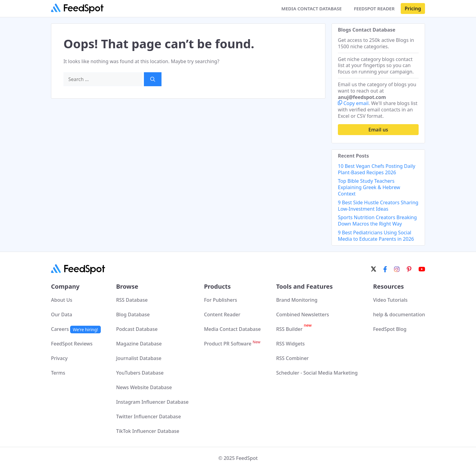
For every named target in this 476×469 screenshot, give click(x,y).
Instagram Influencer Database (152, 402)
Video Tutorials (390, 300)
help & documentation (399, 314)
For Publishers (221, 300)
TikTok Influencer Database (148, 431)
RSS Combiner (292, 358)
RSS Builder (294, 329)
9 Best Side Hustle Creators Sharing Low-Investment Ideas (378, 206)
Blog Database (133, 314)
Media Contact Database (232, 329)
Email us (378, 130)
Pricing (413, 8)
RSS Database (132, 300)
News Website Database (144, 387)
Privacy (59, 358)
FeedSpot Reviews (72, 344)
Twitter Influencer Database (148, 416)
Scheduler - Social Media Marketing (317, 373)
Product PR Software (232, 344)
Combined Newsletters (303, 314)
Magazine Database (139, 344)
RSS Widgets (291, 344)
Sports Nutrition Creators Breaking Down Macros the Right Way (377, 221)
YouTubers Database (140, 373)
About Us (62, 300)
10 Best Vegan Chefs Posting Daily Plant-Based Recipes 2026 (377, 169)
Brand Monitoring (297, 300)
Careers (76, 329)
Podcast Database (137, 329)
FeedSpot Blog (390, 329)
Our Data (62, 314)
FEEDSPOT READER (374, 8)
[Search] (153, 79)
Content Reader (222, 314)
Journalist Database (139, 358)
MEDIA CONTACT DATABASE (312, 8)
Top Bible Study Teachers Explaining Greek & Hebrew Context (369, 187)
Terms (58, 373)
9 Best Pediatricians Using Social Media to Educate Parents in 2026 (376, 236)
